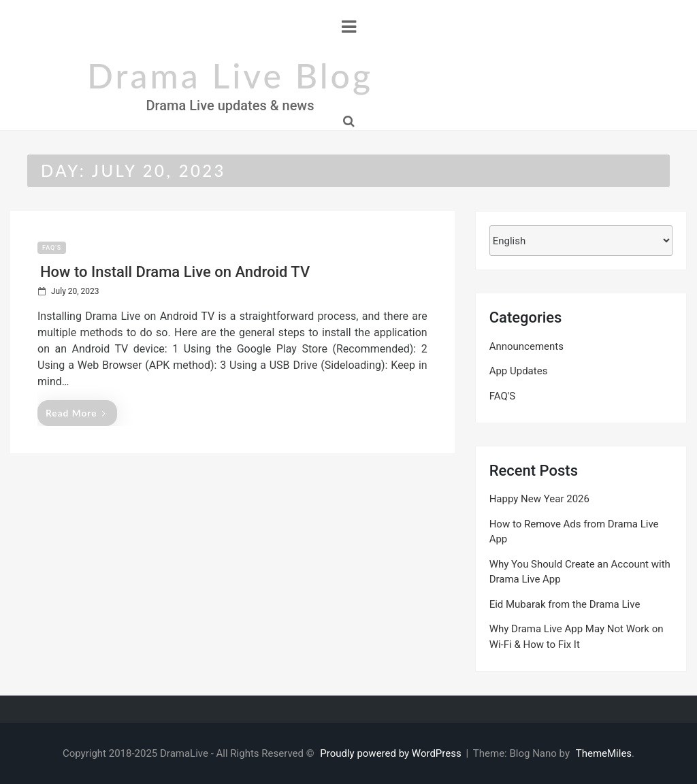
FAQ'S (52, 248)
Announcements (526, 346)
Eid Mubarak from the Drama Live (565, 604)
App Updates (519, 371)
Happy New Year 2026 (539, 499)
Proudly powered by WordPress (392, 753)
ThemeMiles (604, 753)
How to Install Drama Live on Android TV (175, 272)
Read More (76, 413)
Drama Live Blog (230, 76)
